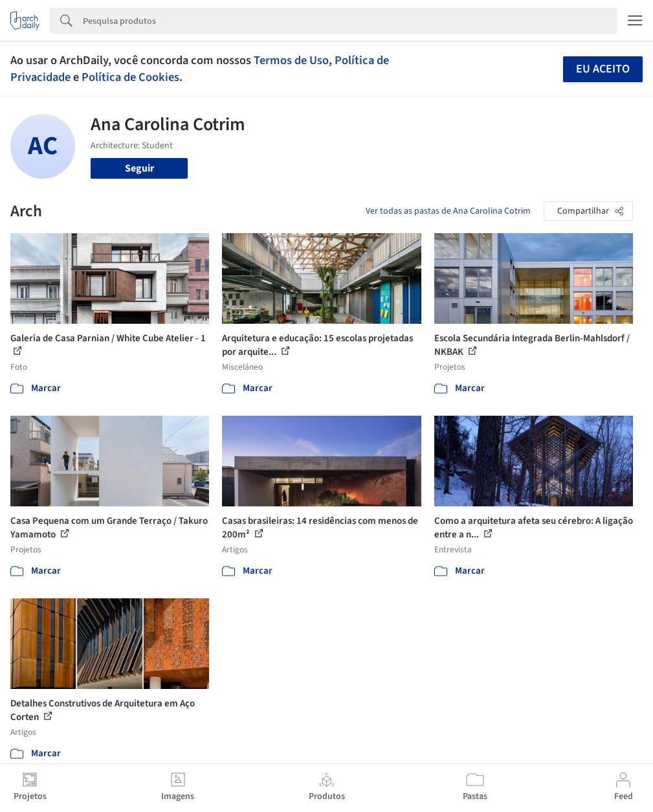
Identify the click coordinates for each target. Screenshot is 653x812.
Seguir (139, 168)
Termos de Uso (291, 60)
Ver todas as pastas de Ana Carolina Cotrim (448, 211)
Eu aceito (603, 69)
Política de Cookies (130, 77)
